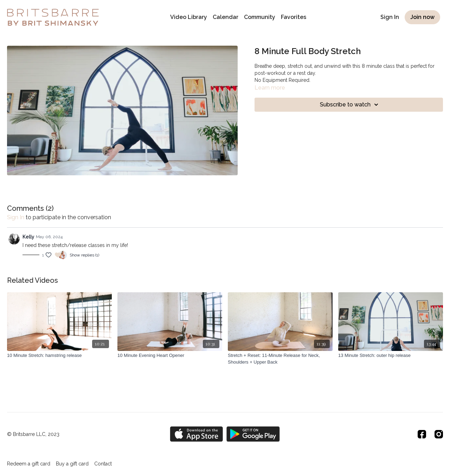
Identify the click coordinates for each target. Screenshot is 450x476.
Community (260, 17)
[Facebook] (422, 434)
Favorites (294, 17)
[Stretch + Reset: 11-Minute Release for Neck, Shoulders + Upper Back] (280, 359)
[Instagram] (439, 434)
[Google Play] (253, 434)
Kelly (28, 237)
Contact (103, 464)
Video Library (189, 17)
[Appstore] (196, 434)
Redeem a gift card (29, 464)
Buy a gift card (72, 464)
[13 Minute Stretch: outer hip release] (391, 356)
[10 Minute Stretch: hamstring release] (59, 356)
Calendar (226, 17)
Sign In (390, 17)
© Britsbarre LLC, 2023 (33, 434)
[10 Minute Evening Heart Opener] (170, 356)
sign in (16, 217)
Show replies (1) (84, 255)
